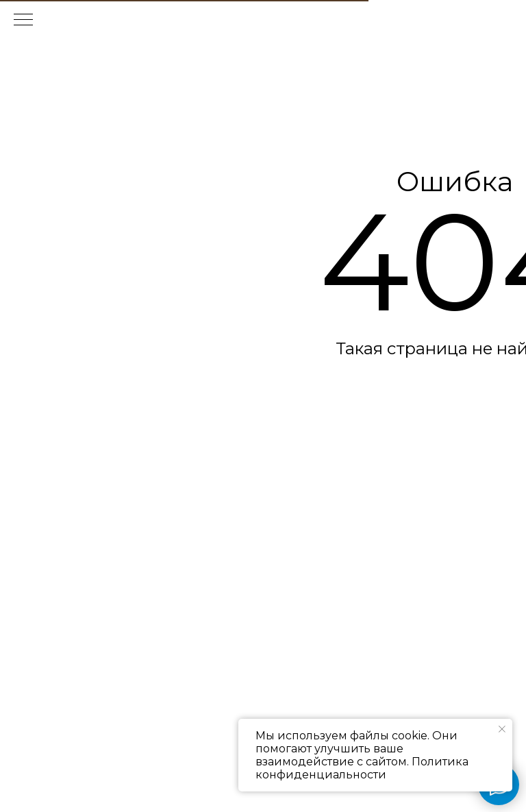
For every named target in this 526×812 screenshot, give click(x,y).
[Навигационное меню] (23, 21)
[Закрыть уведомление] (502, 729)
